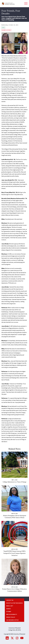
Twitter (12, 638)
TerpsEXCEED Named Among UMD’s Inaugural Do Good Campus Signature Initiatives (14, 553)
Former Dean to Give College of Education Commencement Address (14, 590)
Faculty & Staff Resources (15, 603)
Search (8, 609)
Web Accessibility (12, 614)
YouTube (22, 638)
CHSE (3, 27)
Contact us (10, 600)
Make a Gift (10, 606)
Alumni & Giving (6, 30)
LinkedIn (7, 638)
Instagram (17, 638)
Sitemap (9, 612)
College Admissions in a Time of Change (14, 482)
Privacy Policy (11, 617)
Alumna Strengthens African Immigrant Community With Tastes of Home (15, 517)
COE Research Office (12, 620)
